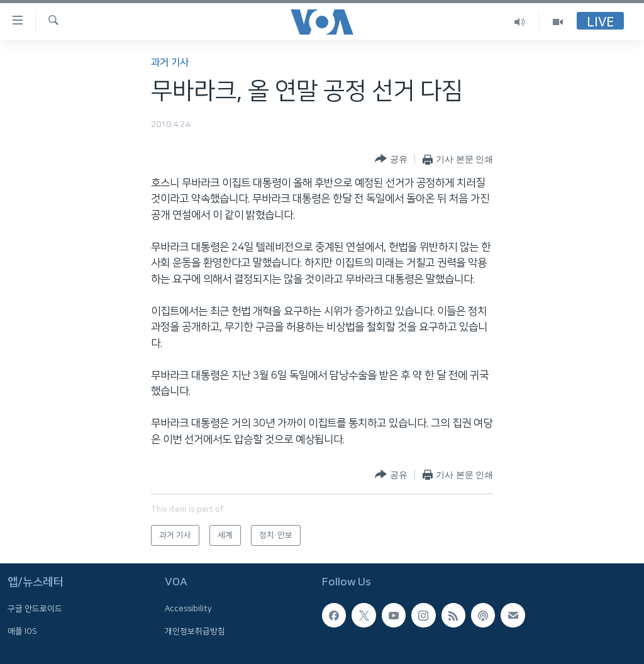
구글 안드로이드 (35, 609)
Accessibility (188, 609)
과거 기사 (170, 63)
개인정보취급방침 (195, 631)
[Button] (391, 159)
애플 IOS (22, 631)
